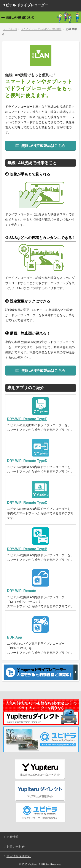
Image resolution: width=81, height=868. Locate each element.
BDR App (15, 637)
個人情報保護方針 (19, 856)
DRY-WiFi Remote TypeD (27, 461)
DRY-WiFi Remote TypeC (27, 503)
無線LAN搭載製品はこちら (40, 146)
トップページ (10, 29)
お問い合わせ (16, 847)
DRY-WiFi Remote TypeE (27, 419)
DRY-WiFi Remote (22, 591)
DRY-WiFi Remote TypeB (27, 549)
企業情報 (13, 837)
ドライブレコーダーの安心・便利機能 (41, 29)
